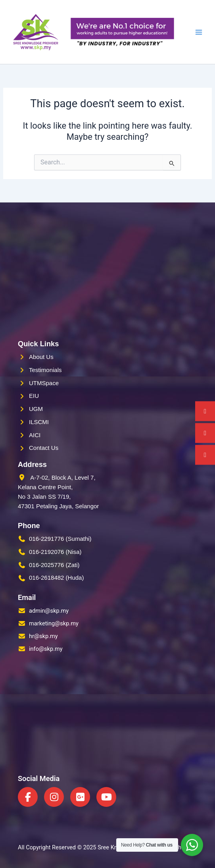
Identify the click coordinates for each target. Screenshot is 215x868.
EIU (34, 396)
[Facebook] (28, 797)
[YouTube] (106, 797)
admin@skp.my (49, 611)
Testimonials (45, 370)
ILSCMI (39, 422)
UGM (36, 409)
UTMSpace (44, 383)
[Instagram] (54, 797)
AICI (35, 435)
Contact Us (44, 448)
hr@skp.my (43, 636)
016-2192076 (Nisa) (55, 552)
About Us (41, 357)
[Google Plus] (80, 797)
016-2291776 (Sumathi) (60, 539)
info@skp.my (46, 649)
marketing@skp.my (54, 623)
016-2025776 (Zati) (54, 565)
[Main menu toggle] (199, 32)
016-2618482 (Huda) (56, 578)
